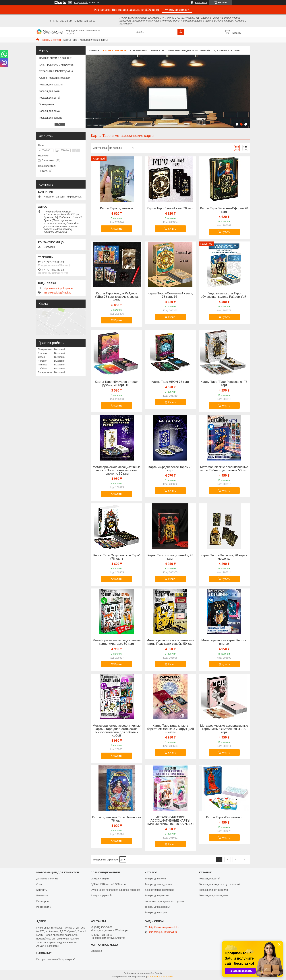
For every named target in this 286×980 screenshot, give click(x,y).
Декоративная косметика (160, 890)
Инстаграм (43, 901)
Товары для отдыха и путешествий (220, 884)
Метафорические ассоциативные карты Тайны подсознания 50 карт (224, 469)
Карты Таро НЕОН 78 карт (170, 382)
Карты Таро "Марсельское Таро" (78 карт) (117, 557)
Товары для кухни (50, 91)
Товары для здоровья (158, 907)
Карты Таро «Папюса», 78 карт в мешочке (224, 557)
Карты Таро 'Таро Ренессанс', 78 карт (224, 383)
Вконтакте (42, 895)
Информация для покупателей (189, 50)
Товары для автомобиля (213, 890)
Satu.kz (159, 973)
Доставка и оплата (227, 50)
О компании (139, 50)
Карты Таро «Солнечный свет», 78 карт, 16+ (170, 295)
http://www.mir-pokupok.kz (58, 288)
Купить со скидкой (177, 10)
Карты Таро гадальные (117, 208)
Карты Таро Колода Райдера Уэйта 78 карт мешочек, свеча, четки (117, 297)
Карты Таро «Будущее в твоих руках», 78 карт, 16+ (117, 383)
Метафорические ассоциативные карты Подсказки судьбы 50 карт (170, 642)
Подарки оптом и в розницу (55, 58)
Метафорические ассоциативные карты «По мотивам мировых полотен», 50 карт (117, 470)
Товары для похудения (158, 884)
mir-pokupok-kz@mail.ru (57, 293)
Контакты (157, 50)
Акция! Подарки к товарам (55, 78)
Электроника (47, 104)
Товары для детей (50, 98)
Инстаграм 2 (44, 907)
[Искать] (181, 32)
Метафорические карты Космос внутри (224, 642)
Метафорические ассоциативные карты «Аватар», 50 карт (117, 642)
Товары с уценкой (101, 895)
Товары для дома (49, 111)
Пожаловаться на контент (160, 977)
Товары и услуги (51, 40)
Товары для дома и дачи (214, 895)
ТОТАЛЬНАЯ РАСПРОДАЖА (56, 71)
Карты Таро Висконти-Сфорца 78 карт (224, 210)
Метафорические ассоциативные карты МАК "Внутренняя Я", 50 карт (224, 729)
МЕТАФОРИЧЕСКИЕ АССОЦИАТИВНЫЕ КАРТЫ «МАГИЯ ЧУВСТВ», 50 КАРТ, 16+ (170, 821)
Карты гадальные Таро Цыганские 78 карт (117, 819)
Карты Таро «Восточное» (224, 817)
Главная (93, 50)
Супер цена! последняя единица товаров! (115, 890)
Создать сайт (81, 3)
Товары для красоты (51, 85)
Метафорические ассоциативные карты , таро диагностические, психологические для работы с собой (117, 731)
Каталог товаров (115, 50)
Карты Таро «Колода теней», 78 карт (170, 557)
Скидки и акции (99, 879)
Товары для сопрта (50, 118)
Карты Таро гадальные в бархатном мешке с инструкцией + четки (170, 729)
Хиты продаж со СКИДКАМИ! (56, 65)
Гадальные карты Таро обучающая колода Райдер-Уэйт (224, 295)
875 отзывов (201, 3)
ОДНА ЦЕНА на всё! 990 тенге (108, 884)
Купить (118, 229)
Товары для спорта (156, 912)
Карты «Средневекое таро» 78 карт (170, 469)
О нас (40, 884)
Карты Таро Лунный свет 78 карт (170, 208)
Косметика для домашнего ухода (164, 901)
